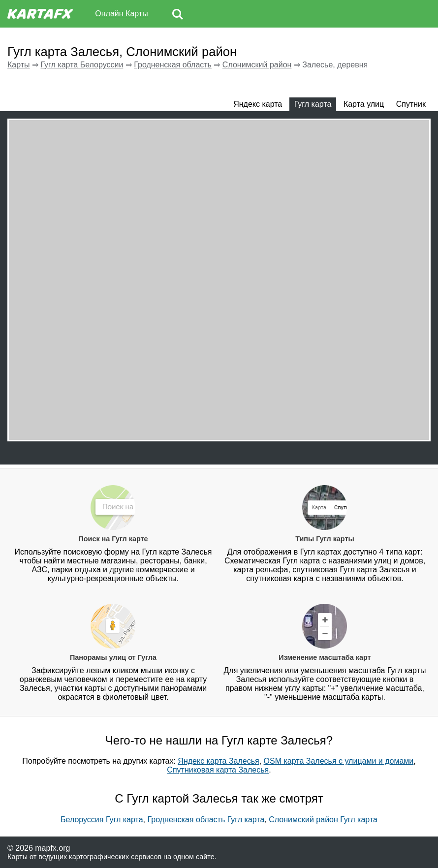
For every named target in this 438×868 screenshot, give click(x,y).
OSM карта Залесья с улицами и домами (339, 761)
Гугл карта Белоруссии (82, 65)
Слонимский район (257, 65)
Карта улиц (364, 104)
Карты (19, 65)
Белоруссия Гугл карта (102, 820)
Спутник (411, 104)
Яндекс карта (258, 104)
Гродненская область (173, 65)
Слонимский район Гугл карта (323, 820)
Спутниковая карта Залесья (218, 770)
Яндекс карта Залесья (218, 761)
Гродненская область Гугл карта (206, 820)
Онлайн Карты (121, 14)
